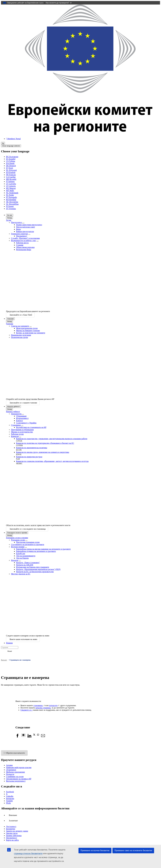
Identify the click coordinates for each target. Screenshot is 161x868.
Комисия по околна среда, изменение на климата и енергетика (43, 452)
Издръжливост (22, 418)
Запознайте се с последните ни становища (28, 529)
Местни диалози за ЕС (21, 574)
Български (12, 157)
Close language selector (11, 146)
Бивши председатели (25, 231)
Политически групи (19, 337)
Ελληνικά (11, 170)
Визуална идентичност (16, 781)
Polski (10, 195)
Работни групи (17, 434)
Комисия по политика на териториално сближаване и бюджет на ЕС (45, 443)
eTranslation (11, 770)
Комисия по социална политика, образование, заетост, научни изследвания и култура (52, 461)
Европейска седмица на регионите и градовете (36, 551)
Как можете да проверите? (59, 3)
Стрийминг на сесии (15, 777)
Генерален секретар (19, 234)
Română (11, 200)
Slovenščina (12, 204)
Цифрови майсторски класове (19, 767)
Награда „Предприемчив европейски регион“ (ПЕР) (38, 569)
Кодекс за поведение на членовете (31, 333)
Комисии (15, 436)
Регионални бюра (24, 250)
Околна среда (12, 833)
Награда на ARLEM (25, 565)
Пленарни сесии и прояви (17, 533)
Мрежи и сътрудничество (22, 432)
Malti (10, 191)
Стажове (20, 245)
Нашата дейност (13, 407)
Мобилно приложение (15, 772)
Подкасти (10, 774)
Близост (19, 421)
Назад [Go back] (9, 218)
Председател (17, 222)
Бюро (18, 229)
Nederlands (12, 193)
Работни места (22, 243)
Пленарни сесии (18, 540)
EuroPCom (21, 554)
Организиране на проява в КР (19, 779)
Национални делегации (21, 335)
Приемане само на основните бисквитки (133, 850)
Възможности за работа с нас (24, 241)
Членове (10, 319)
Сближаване (21, 416)
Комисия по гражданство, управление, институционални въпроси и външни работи (52, 439)
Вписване (13, 815)
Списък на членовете (20, 326)
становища (38, 705)
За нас (10, 215)
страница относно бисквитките (28, 853)
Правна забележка (14, 836)
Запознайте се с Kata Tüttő (21, 315)
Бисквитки (11, 829)
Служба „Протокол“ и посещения (25, 238)
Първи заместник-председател (29, 225)
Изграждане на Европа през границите (33, 567)
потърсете (53, 705)
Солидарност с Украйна (26, 423)
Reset (10, 651)
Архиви (9, 765)
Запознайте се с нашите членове (23, 403)
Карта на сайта (12, 840)
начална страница (43, 708)
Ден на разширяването (26, 556)
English (11, 172)
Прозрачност (22, 236)
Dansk (10, 163)
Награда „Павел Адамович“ (28, 563)
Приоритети (16, 414)
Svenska (11, 209)
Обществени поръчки (25, 247)
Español (11, 159)
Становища (16, 425)
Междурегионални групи (27, 328)
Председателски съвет (26, 227)
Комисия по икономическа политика (32, 448)
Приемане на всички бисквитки (95, 850)
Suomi (10, 206)
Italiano (10, 181)
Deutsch (11, 166)
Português (11, 197)
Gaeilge (11, 177)
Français (11, 175)
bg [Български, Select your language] (3, 143)
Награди (15, 560)
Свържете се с (27, 710)
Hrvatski (11, 179)
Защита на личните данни (17, 831)
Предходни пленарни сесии (28, 542)
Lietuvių (11, 186)
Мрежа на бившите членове (28, 331)
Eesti (9, 168)
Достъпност (11, 827)
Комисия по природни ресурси (29, 457)
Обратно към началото (14, 753)
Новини (9, 643)
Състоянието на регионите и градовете (28, 544)
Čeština (11, 161)
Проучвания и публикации (22, 430)
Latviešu (11, 184)
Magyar (11, 188)
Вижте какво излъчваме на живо (23, 639)
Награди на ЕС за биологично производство (35, 572)
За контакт (13, 821)
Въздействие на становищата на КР (31, 427)
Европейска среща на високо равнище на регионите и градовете (43, 549)
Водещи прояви (18, 547)
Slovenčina (12, 202)
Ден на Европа (22, 558)
